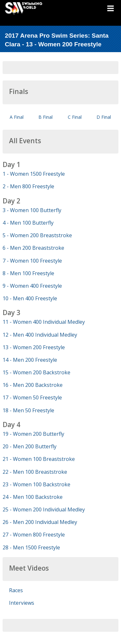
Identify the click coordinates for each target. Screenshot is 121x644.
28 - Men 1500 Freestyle (31, 547)
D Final (104, 117)
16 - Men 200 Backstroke (33, 385)
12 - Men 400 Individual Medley (40, 335)
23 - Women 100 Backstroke (36, 484)
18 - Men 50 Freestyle (28, 410)
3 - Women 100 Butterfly (32, 210)
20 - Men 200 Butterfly (30, 446)
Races (16, 590)
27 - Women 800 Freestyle (34, 535)
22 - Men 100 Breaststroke (35, 472)
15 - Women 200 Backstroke (36, 372)
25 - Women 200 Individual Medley (44, 509)
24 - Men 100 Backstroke (33, 497)
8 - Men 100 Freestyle (28, 273)
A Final (17, 117)
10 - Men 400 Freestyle (30, 298)
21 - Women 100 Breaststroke (39, 459)
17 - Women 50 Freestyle (32, 397)
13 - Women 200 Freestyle (34, 347)
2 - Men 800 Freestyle (28, 186)
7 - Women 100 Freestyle (32, 261)
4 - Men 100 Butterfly (28, 223)
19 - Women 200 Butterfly (33, 434)
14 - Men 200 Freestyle (30, 360)
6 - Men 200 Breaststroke (33, 248)
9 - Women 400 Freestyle (32, 286)
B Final (45, 117)
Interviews (22, 603)
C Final (75, 117)
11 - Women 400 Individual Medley (44, 322)
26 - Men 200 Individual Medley (40, 522)
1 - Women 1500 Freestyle (34, 174)
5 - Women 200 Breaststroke (37, 235)
